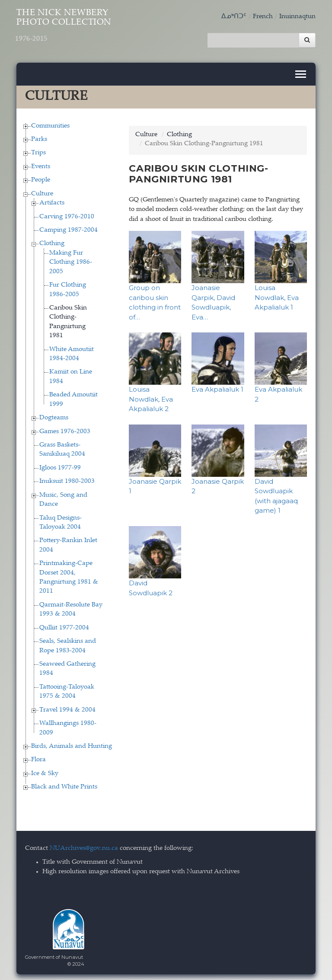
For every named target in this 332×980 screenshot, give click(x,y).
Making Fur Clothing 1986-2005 (71, 259)
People (41, 177)
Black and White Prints (64, 784)
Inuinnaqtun (297, 17)
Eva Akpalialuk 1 (217, 387)
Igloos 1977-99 (60, 465)
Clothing (52, 241)
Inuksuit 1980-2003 (67, 478)
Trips (38, 150)
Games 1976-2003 (65, 429)
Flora (38, 757)
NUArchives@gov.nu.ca (84, 845)
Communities (50, 123)
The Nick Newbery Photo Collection (78, 29)
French (263, 17)
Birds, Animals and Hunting (72, 743)
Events (41, 164)
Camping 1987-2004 (69, 227)
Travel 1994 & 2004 (67, 707)
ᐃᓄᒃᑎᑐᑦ (234, 17)
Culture (42, 191)
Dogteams (54, 415)
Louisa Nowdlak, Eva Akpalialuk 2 (151, 396)
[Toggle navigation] (301, 71)
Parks (39, 136)
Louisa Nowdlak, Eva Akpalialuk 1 (277, 295)
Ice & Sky (45, 771)
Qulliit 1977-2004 (64, 625)
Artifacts (52, 200)
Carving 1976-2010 (67, 214)
